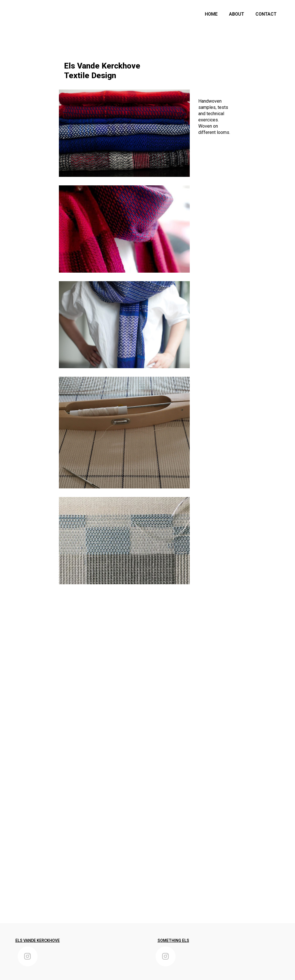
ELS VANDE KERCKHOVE (38, 940)
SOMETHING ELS (173, 940)
